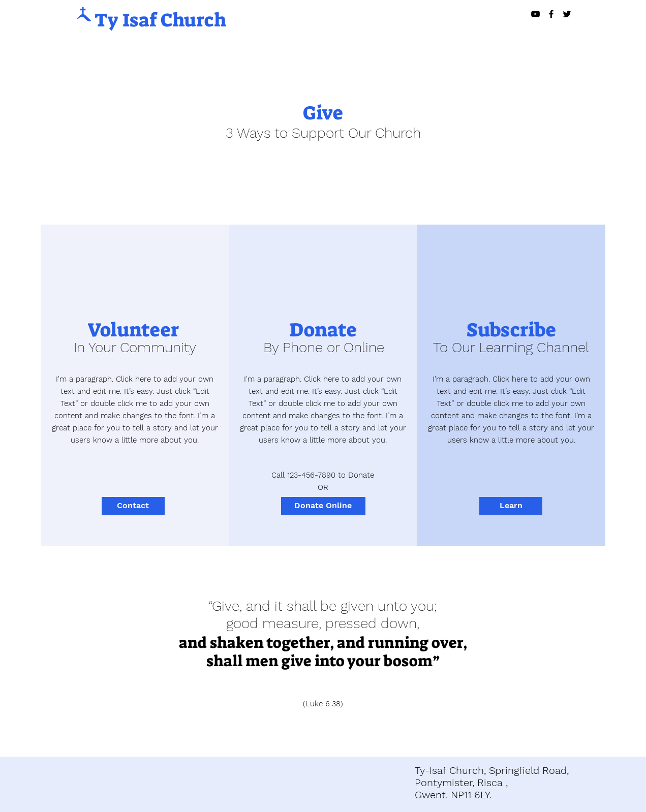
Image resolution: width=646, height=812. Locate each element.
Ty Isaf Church (160, 20)
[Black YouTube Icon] (535, 14)
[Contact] (133, 506)
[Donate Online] (323, 506)
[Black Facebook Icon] (551, 14)
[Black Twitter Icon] (567, 14)
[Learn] (511, 506)
